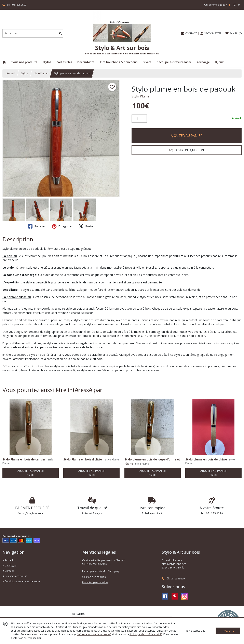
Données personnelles (95, 582)
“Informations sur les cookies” (94, 634)
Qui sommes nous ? (15, 576)
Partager (37, 226)
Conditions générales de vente (21, 581)
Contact (8, 571)
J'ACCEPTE (228, 631)
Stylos (24, 73)
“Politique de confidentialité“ (146, 634)
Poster (86, 226)
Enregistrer (62, 226)
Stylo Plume (41, 73)
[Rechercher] (60, 33)
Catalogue (9, 566)
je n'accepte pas (196, 631)
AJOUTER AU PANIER (187, 136)
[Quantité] (139, 119)
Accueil (11, 73)
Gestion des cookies (94, 577)
